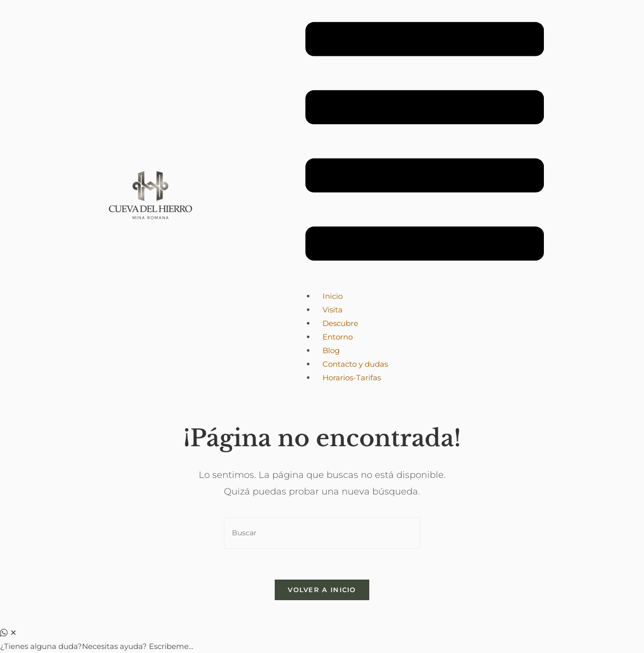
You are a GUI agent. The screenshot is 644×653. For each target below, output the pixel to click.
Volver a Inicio (322, 590)
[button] (425, 143)
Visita (333, 310)
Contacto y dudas (355, 364)
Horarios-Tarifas (352, 378)
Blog (331, 350)
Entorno (338, 337)
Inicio (333, 296)
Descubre (340, 323)
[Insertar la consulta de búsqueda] (322, 533)
